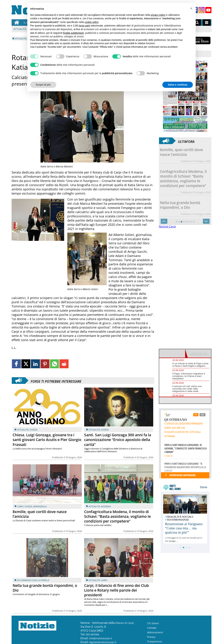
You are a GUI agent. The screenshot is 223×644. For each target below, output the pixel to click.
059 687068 (92, 634)
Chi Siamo (153, 623)
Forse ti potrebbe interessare (56, 381)
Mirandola (40, 506)
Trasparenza (154, 641)
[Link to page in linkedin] (35, 364)
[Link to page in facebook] (16, 364)
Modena (106, 506)
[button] (191, 8)
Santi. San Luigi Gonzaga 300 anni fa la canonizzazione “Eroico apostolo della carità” (118, 440)
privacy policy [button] (158, 15)
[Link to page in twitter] (26, 364)
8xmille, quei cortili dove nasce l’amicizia (40, 514)
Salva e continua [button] (178, 85)
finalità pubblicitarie (74, 33)
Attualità (20, 29)
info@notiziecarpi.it (101, 638)
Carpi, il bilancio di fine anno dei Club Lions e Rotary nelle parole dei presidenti (116, 590)
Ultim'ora (186, 141)
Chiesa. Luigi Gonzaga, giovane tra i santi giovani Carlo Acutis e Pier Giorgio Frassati (47, 440)
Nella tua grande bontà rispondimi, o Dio (45, 588)
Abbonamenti (155, 632)
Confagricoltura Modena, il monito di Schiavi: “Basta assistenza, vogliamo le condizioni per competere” (117, 516)
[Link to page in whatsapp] (54, 364)
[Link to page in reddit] (64, 364)
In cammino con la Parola (33, 580)
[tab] (172, 353)
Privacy (151, 637)
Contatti (152, 628)
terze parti (85, 26)
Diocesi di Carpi (125, 623)
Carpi (20, 506)
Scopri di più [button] (43, 85)
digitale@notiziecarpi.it (103, 642)
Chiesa (33, 430)
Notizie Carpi (167, 226)
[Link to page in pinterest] (45, 364)
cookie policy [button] (92, 22)
